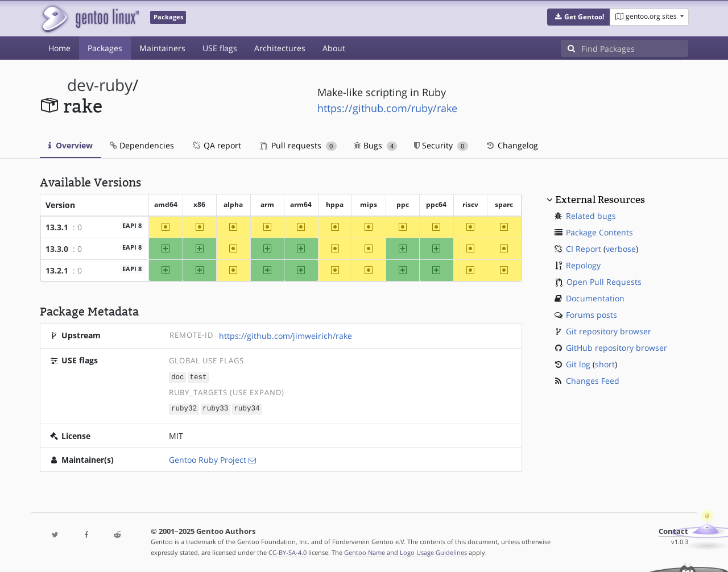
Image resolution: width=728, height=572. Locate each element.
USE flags (220, 48)
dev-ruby (100, 85)
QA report (216, 145)
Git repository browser (609, 331)
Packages (105, 48)
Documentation (595, 298)
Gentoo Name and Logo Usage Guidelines (406, 551)
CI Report (584, 249)
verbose (621, 249)
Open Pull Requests (604, 282)
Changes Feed (593, 381)
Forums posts (591, 315)
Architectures (280, 48)
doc (178, 377)
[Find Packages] (635, 48)
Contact (673, 530)
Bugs (376, 145)
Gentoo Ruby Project (208, 459)
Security (441, 145)
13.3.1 (57, 227)
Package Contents (599, 232)
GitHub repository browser (617, 348)
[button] (579, 17)
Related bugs (591, 216)
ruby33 (215, 408)
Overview (71, 145)
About (334, 48)
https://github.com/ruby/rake (387, 108)
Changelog (512, 145)
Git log (578, 364)
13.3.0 (57, 249)
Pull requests (299, 145)
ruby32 (184, 408)
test (198, 377)
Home (59, 48)
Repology (583, 265)
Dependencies (142, 145)
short (605, 364)
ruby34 (247, 408)
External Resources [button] (600, 200)
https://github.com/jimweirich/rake (286, 336)
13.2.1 (57, 270)
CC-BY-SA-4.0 (288, 551)
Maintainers (162, 48)
